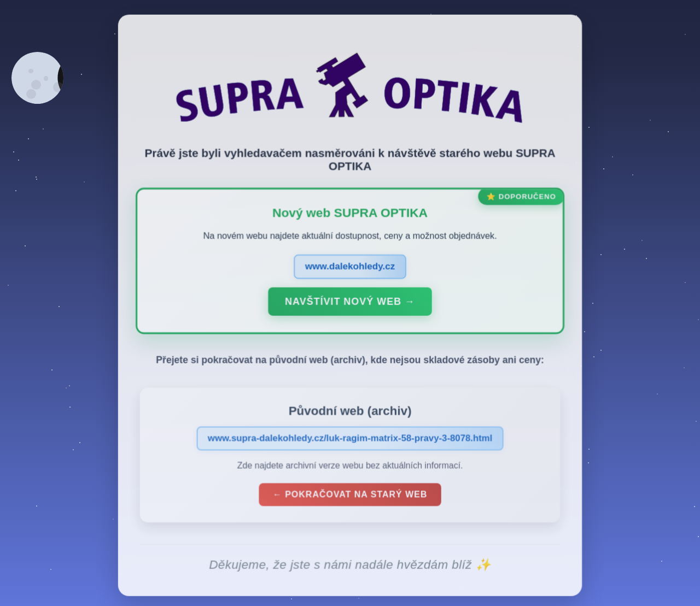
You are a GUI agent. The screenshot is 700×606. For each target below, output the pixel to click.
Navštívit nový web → (350, 304)
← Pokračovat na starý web (350, 497)
